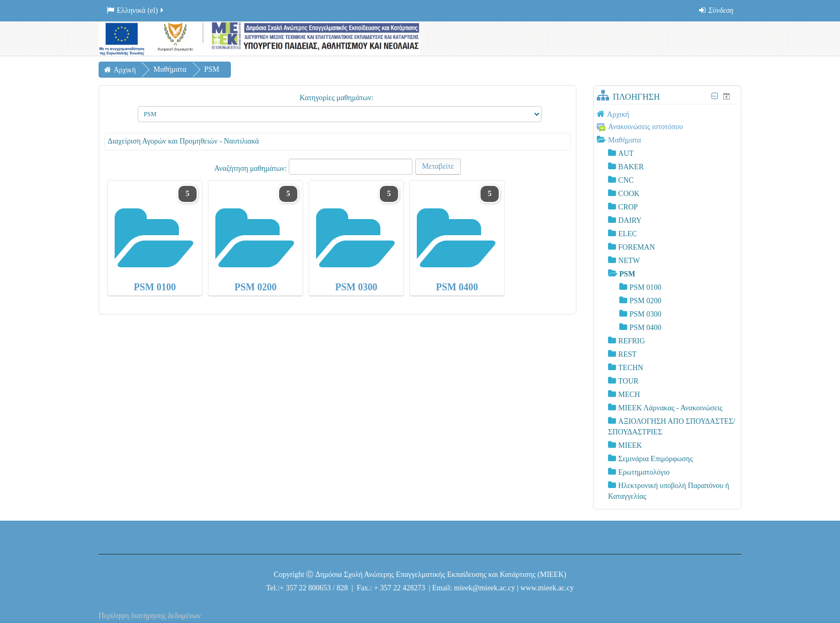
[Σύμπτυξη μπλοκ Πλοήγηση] (715, 96)
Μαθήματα (625, 140)
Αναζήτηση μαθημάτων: (252, 168)
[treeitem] (667, 114)
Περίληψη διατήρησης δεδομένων (150, 616)
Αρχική (618, 114)
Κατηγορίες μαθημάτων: (336, 98)
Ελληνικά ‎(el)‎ (136, 10)
